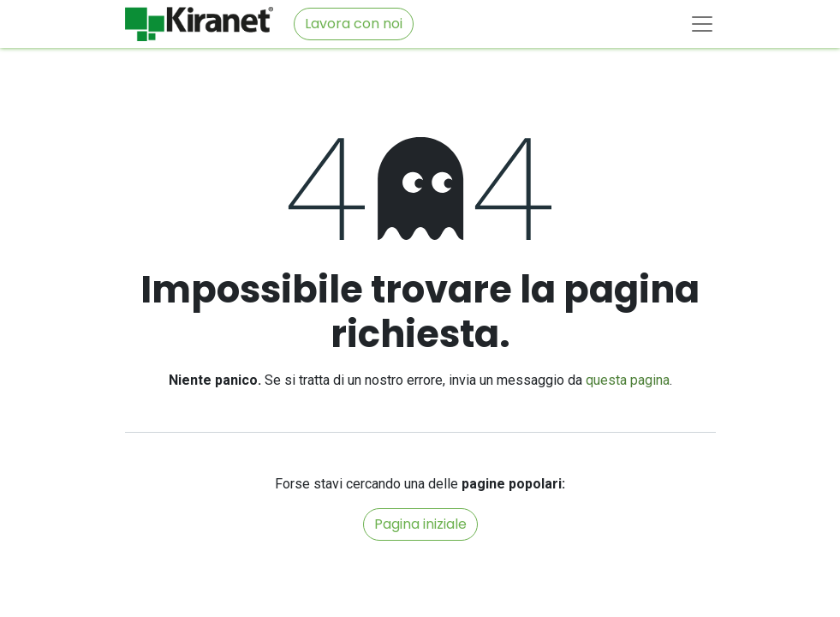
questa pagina (628, 380)
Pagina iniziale (420, 524)
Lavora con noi (354, 24)
